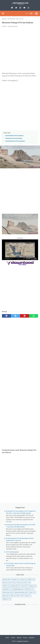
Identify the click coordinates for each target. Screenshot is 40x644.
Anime (24, 579)
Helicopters (7, 589)
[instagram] (20, 8)
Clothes (6, 586)
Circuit (19, 583)
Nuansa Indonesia (21, 592)
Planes (6, 596)
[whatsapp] (28, 8)
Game (24, 586)
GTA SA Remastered (12, 552)
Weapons (7, 599)
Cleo (27, 583)
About (7, 638)
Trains (28, 596)
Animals (15, 579)
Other (32, 592)
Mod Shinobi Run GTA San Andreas (15, 141)
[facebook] (12, 8)
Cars (12, 583)
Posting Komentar (13, 26)
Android (6, 579)
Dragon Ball (15, 586)
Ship (13, 596)
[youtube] (24, 8)
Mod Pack (30, 589)
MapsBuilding (18, 589)
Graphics (32, 586)
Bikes (32, 579)
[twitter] (16, 8)
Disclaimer (32, 638)
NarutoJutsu (8, 592)
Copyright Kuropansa (22, 641)
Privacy (25, 638)
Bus (5, 583)
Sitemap (19, 638)
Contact (13, 638)
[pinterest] (25, 316)
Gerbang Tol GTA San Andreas (14, 138)
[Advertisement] (20, 50)
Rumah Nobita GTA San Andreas (14, 136)
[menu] (3, 13)
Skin (20, 596)
